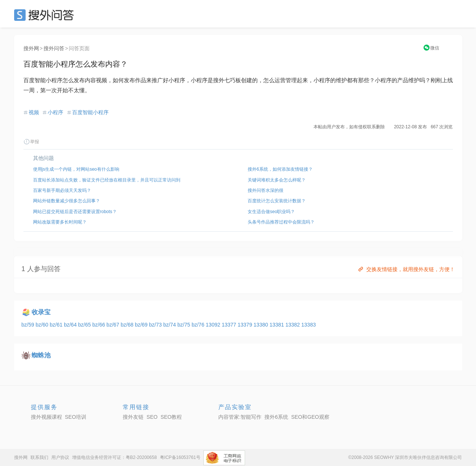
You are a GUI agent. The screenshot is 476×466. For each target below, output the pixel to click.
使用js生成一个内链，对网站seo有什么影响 (76, 169)
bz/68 (128, 325)
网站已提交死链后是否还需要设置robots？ (75, 212)
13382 (293, 325)
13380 (262, 325)
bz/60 (43, 325)
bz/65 (85, 325)
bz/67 (113, 325)
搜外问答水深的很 (266, 190)
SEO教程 (171, 417)
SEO (46, 15)
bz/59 (29, 325)
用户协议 (60, 457)
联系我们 (39, 457)
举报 (31, 142)
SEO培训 (76, 417)
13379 (246, 325)
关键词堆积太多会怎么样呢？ (277, 180)
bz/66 (99, 325)
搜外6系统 (276, 417)
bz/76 (199, 325)
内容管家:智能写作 (240, 417)
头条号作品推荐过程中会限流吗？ (281, 222)
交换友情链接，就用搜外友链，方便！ (406, 269)
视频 (34, 112)
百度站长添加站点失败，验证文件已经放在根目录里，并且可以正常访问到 (107, 180)
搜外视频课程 (46, 417)
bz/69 (142, 325)
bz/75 (184, 325)
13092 (214, 325)
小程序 (55, 112)
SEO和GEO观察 (310, 417)
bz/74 (170, 325)
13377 (230, 325)
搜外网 (31, 48)
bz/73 (156, 325)
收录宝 (41, 312)
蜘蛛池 (41, 355)
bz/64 (71, 325)
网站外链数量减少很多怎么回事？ (67, 201)
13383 (308, 325)
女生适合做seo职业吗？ (271, 212)
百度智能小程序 (90, 112)
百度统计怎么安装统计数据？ (277, 201)
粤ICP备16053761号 (180, 457)
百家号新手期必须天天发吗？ (62, 190)
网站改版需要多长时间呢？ (60, 222)
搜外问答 (54, 48)
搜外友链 (133, 417)
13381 (278, 325)
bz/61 (57, 325)
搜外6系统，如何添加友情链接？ (280, 169)
